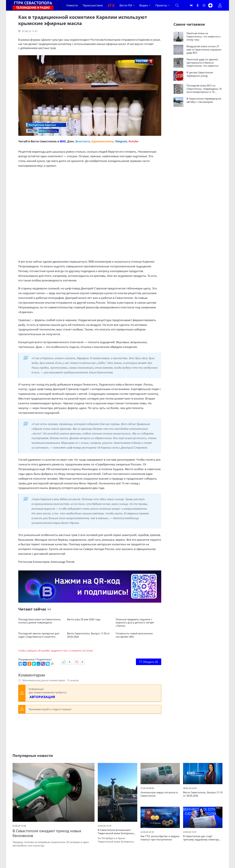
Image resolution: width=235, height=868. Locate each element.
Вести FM (126, 5)
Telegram (121, 141)
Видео (144, 5)
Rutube (133, 141)
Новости (72, 5)
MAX (63, 141)
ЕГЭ (111, 5)
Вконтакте (83, 141)
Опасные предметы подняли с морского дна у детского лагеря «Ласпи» (135, 623)
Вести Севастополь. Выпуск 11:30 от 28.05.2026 (88, 635)
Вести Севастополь (44, 141)
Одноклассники (102, 141)
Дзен (71, 141)
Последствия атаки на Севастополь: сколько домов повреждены (40, 621)
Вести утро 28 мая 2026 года (84, 619)
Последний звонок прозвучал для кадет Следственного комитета (39, 635)
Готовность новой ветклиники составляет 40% (134, 635)
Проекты (161, 5)
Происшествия (93, 5)
